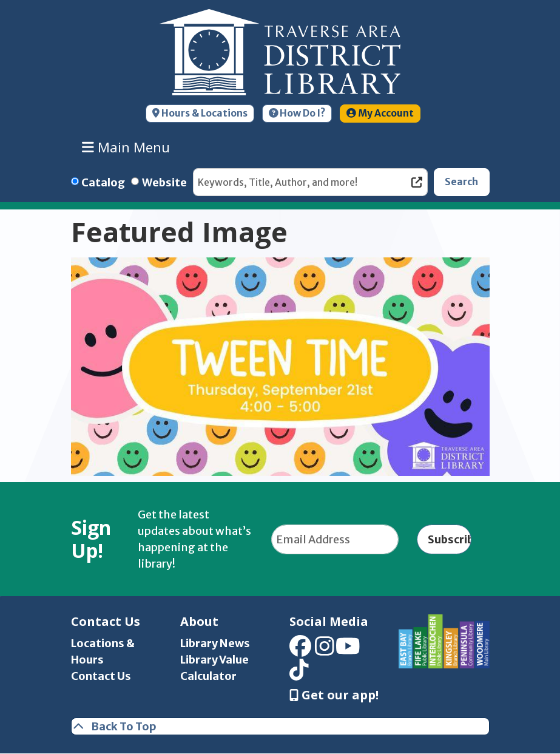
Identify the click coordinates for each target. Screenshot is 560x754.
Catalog (103, 182)
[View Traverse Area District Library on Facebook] (300, 650)
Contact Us (101, 676)
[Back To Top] (280, 726)
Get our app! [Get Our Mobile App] (334, 695)
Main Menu (126, 147)
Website (164, 182)
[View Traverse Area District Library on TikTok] (299, 674)
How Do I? (297, 113)
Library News (215, 643)
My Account (380, 113)
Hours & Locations (200, 113)
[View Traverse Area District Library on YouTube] (348, 650)
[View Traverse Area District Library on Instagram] (325, 650)
